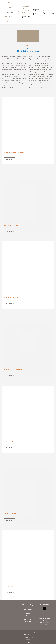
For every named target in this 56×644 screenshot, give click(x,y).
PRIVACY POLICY (28, 637)
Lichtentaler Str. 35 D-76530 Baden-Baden (35, 12)
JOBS (28, 642)
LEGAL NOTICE (28, 635)
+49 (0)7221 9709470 (44, 12)
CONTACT (28, 640)
